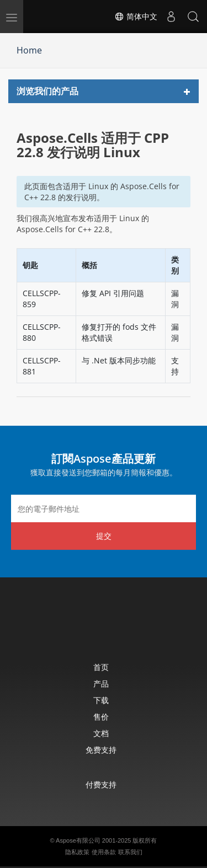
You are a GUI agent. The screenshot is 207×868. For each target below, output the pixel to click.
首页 (101, 667)
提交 (104, 536)
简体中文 (136, 17)
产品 (101, 684)
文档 (101, 733)
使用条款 (104, 852)
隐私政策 (77, 852)
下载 (101, 700)
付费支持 (101, 784)
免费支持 (101, 750)
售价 (101, 717)
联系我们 (130, 852)
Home (29, 50)
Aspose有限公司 (78, 840)
